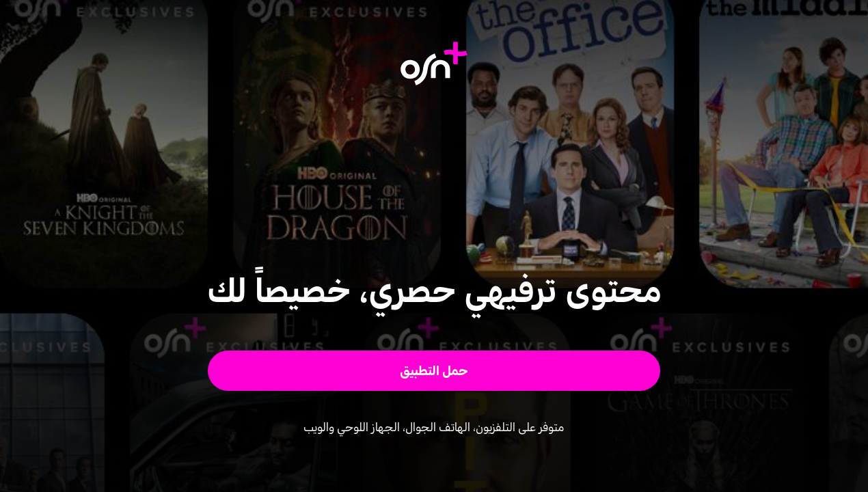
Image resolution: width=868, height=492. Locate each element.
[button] (434, 371)
